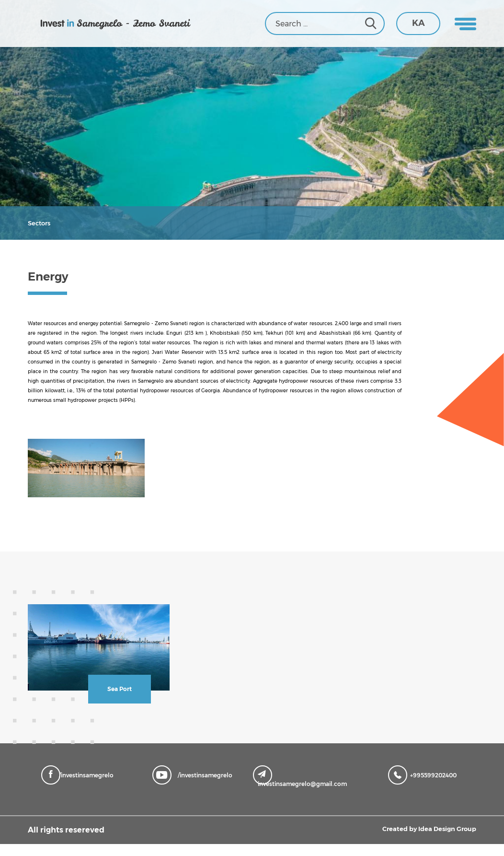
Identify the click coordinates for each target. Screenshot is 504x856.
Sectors (37, 223)
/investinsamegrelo (80, 786)
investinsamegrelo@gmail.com (302, 791)
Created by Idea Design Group (418, 842)
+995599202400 (425, 786)
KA (418, 23)
